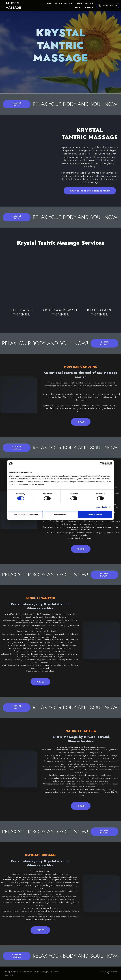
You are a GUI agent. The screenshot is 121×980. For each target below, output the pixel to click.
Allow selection (60, 514)
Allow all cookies (95, 514)
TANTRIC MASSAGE (20, 5)
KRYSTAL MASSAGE (64, 3)
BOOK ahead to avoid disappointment (90, 191)
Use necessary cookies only (26, 514)
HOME (49, 3)
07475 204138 (108, 5)
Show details (102, 507)
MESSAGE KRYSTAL (17, 104)
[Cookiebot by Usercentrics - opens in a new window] (102, 464)
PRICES (78, 7)
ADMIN (88, 7)
